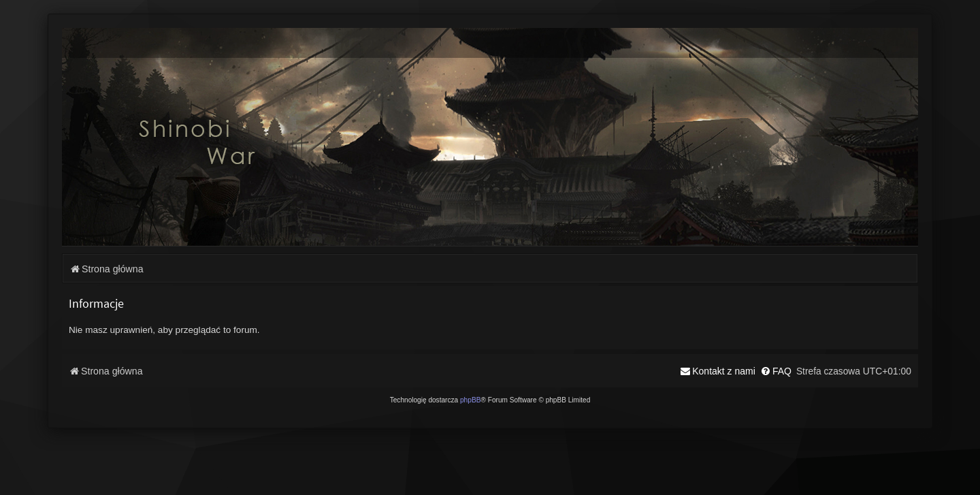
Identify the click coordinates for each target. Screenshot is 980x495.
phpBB (471, 400)
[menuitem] (776, 371)
